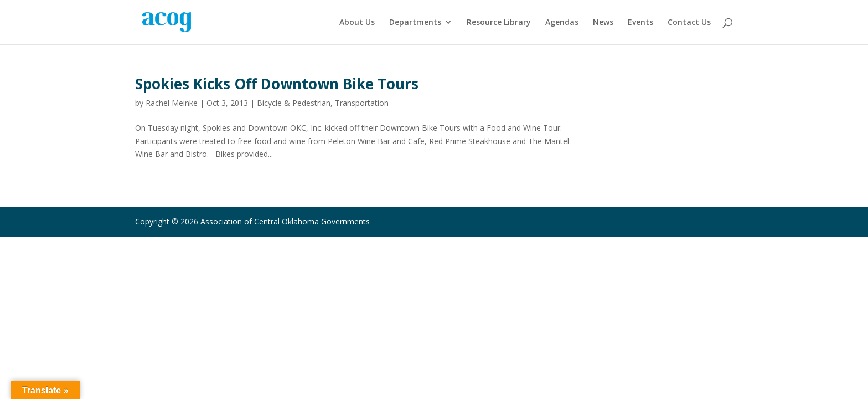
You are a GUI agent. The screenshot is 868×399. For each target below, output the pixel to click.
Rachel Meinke (172, 103)
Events (640, 23)
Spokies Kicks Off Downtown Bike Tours (277, 84)
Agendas (562, 23)
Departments (415, 23)
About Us (357, 23)
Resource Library (499, 23)
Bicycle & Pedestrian (294, 103)
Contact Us (689, 23)
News (603, 23)
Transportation (362, 103)
